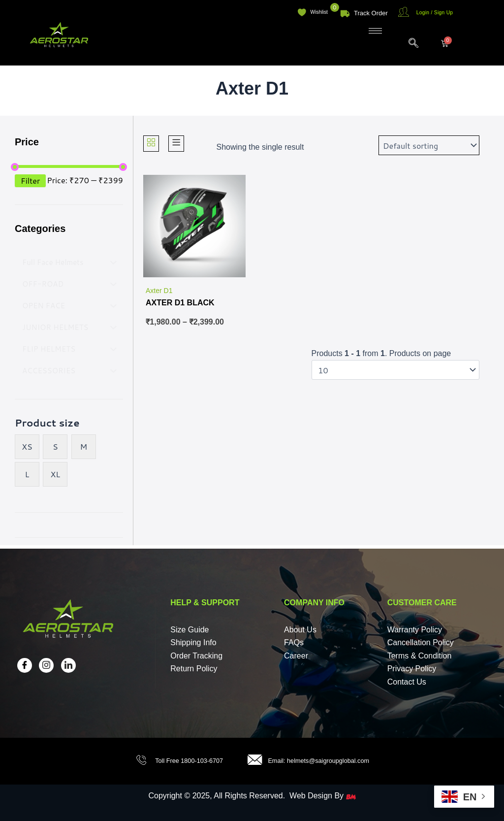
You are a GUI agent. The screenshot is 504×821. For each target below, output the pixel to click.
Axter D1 (159, 291)
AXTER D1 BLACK (180, 303)
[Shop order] (429, 145)
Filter (30, 181)
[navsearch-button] (409, 43)
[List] (176, 143)
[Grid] (151, 143)
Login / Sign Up (437, 13)
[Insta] (46, 665)
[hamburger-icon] (375, 31)
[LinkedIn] (68, 665)
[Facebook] (25, 665)
